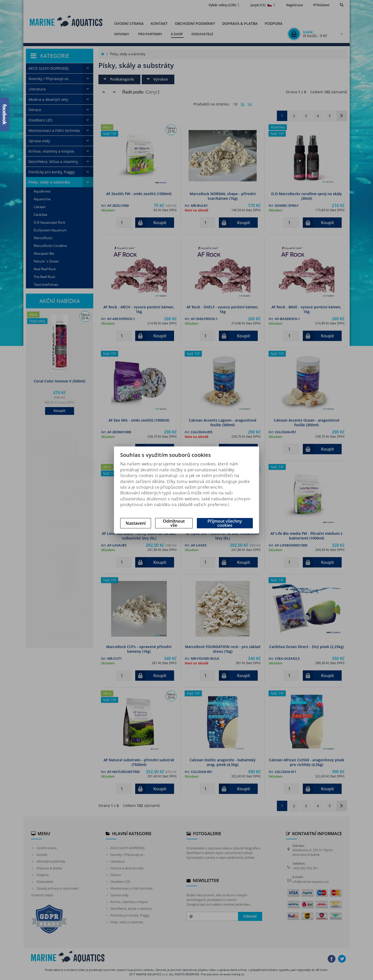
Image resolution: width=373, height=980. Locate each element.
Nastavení (136, 523)
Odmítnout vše (174, 523)
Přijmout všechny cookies (225, 523)
